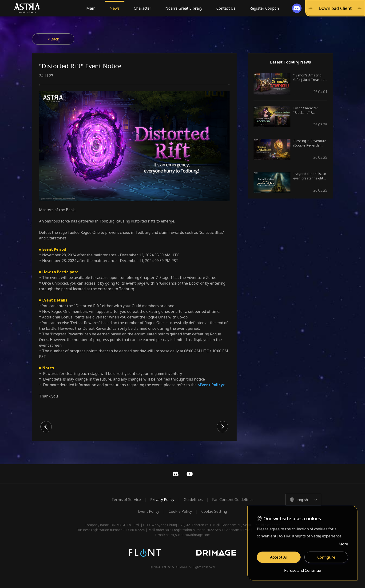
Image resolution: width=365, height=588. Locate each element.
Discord (175, 474)
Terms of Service (126, 500)
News (115, 8)
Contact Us (226, 8)
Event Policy (149, 511)
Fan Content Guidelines (233, 500)
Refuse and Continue (303, 571)
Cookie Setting (214, 511)
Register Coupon (264, 8)
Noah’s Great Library (184, 8)
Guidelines (193, 500)
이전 (46, 427)
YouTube (190, 474)
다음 (222, 427)
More (343, 544)
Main (91, 8)
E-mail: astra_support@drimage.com (182, 535)
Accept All (279, 557)
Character (143, 8)
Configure (326, 557)
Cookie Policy (180, 511)
